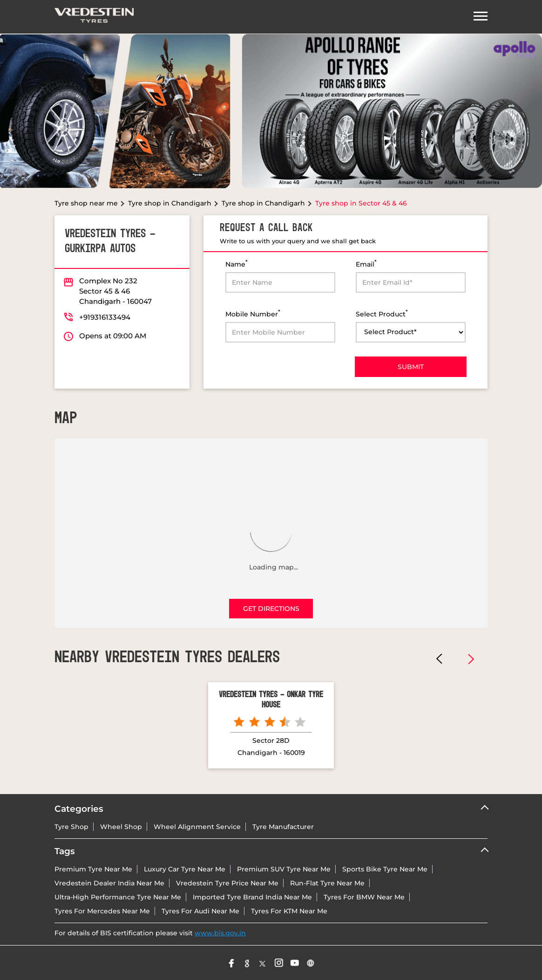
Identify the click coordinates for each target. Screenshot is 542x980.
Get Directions (271, 609)
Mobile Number (253, 313)
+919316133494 (105, 317)
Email (366, 264)
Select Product (382, 313)
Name (237, 264)
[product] (411, 332)
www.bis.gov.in (220, 933)
